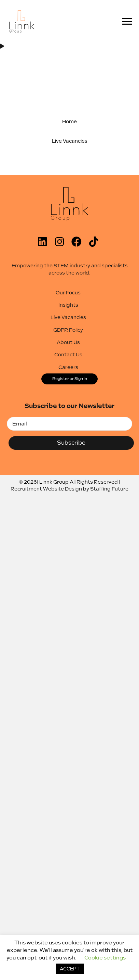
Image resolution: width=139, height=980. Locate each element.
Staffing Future (109, 489)
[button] (70, 122)
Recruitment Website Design (46, 489)
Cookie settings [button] (105, 958)
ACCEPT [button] (70, 969)
